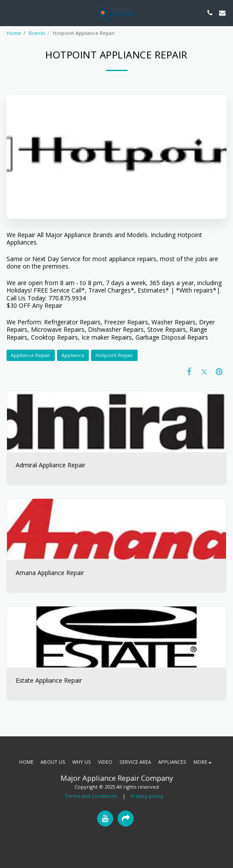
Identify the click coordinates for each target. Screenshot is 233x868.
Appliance (73, 355)
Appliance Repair (31, 355)
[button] (10, 12)
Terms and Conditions (91, 796)
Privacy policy (147, 796)
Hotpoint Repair (114, 355)
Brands (37, 33)
